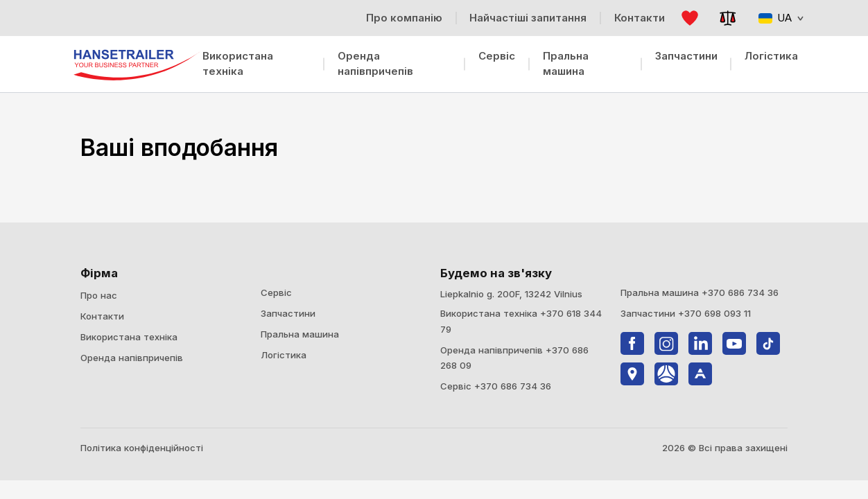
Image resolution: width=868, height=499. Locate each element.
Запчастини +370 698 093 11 (686, 313)
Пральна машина (566, 64)
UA (781, 18)
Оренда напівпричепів (375, 64)
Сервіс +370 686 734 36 (496, 386)
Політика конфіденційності (142, 448)
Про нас (99, 295)
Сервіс (497, 56)
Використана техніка (238, 64)
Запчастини (686, 56)
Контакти (102, 316)
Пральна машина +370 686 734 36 (700, 292)
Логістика (771, 56)
